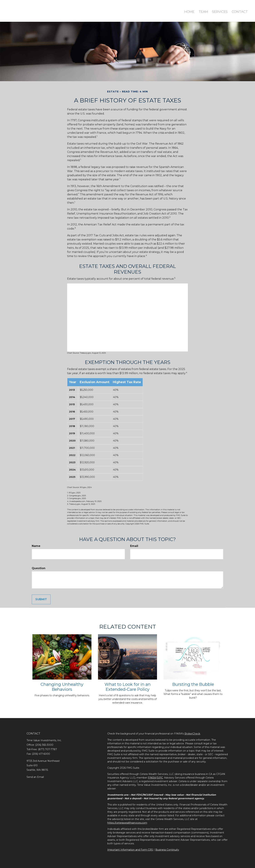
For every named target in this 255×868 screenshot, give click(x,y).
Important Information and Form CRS (130, 850)
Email (134, 546)
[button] (200, 9)
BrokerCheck (192, 734)
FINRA (152, 778)
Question (39, 568)
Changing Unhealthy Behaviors (62, 687)
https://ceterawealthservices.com (127, 823)
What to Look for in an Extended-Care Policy (128, 687)
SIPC (160, 778)
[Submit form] (41, 599)
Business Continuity (167, 850)
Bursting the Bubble (193, 684)
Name (36, 546)
